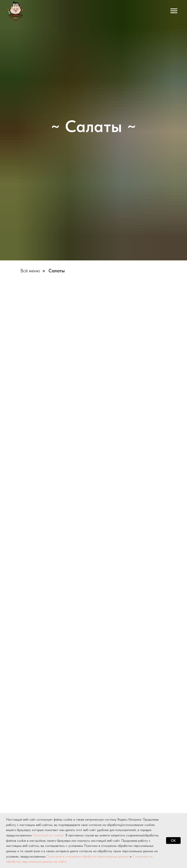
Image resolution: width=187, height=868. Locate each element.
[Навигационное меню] (174, 11)
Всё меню (30, 271)
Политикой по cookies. (49, 835)
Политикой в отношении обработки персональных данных (88, 856)
